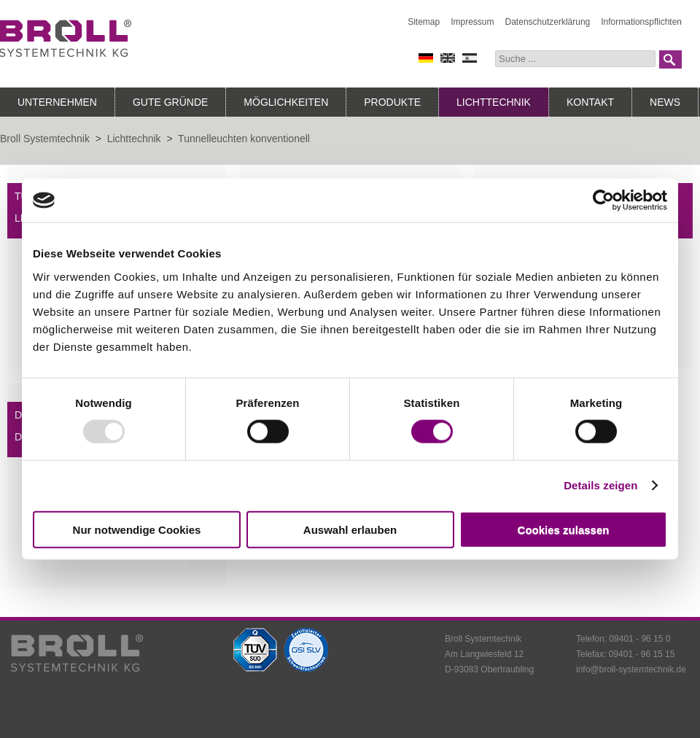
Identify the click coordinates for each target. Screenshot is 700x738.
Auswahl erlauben (350, 529)
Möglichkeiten (286, 102)
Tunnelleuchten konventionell (244, 139)
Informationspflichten (641, 22)
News (665, 102)
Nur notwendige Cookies (137, 529)
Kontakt (590, 102)
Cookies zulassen (564, 529)
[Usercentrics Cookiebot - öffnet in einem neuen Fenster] (603, 201)
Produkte (392, 102)
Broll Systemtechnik (45, 139)
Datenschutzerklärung (548, 22)
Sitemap (424, 22)
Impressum (472, 22)
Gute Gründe (170, 102)
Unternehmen (57, 102)
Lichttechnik (494, 102)
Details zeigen (600, 485)
